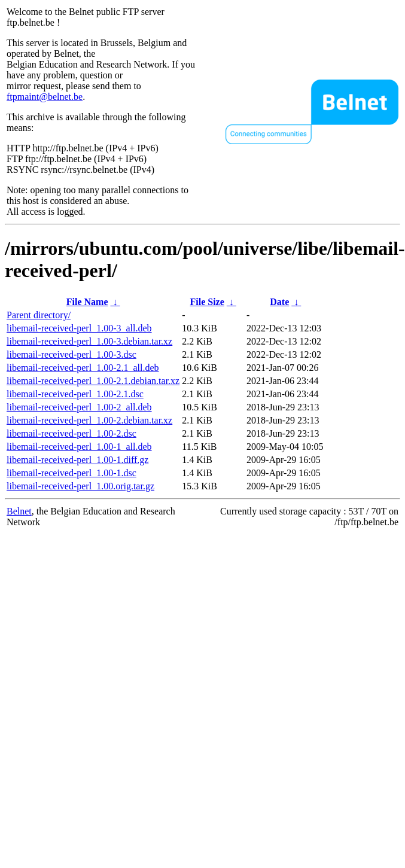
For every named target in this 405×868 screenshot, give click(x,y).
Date (279, 302)
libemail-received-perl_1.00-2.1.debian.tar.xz (93, 381)
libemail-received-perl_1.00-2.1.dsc (75, 394)
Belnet (19, 511)
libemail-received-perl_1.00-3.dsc (71, 354)
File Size (207, 302)
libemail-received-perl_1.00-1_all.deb (79, 447)
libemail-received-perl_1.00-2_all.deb (79, 407)
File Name (87, 302)
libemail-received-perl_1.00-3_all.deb (79, 328)
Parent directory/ (39, 315)
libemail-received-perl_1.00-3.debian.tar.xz (89, 341)
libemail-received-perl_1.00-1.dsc (71, 473)
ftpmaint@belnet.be (45, 97)
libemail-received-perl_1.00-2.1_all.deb (83, 368)
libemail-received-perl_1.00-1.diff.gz (77, 460)
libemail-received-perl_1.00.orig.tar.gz (80, 486)
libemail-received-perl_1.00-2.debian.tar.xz (89, 420)
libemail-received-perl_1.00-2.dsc (71, 433)
